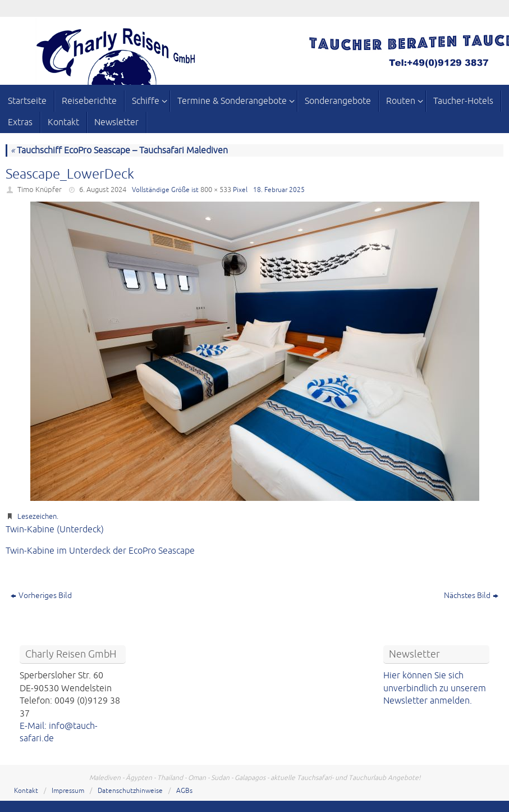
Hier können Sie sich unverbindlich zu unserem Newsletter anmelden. (435, 688)
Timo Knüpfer (40, 190)
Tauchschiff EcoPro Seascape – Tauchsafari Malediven (119, 150)
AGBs (184, 791)
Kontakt (26, 791)
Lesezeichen (37, 517)
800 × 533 (216, 190)
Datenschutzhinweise (130, 791)
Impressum (68, 791)
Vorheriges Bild (41, 596)
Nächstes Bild (471, 596)
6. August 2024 (103, 190)
